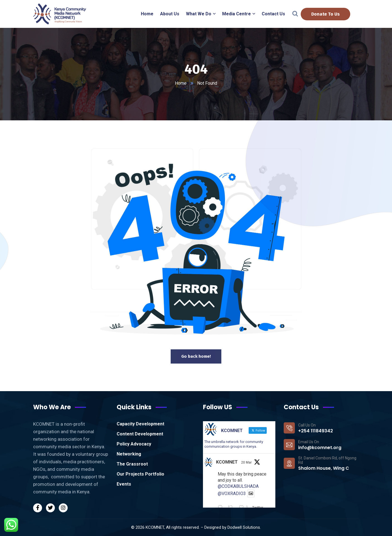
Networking (129, 454)
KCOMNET (227, 462)
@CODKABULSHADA (238, 486)
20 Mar (246, 462)
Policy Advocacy (134, 444)
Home (181, 83)
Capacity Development (140, 424)
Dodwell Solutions (244, 527)
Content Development (140, 434)
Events (124, 484)
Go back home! (196, 356)
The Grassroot (132, 464)
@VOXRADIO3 (232, 494)
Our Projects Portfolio (140, 474)
